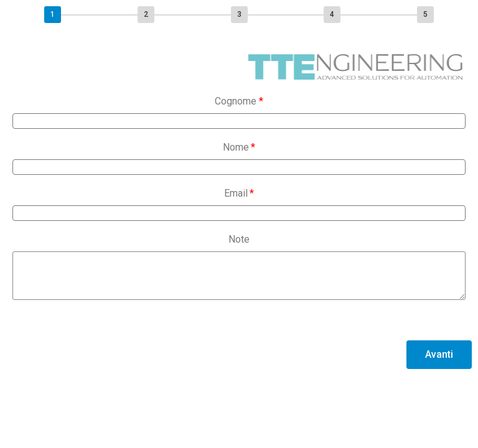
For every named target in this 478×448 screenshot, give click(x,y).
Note (239, 239)
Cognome (236, 101)
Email (236, 193)
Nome (236, 147)
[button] (439, 355)
